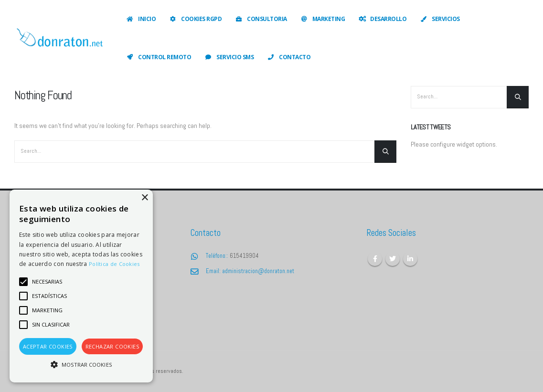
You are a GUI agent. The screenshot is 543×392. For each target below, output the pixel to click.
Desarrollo (382, 19)
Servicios (440, 19)
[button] (81, 365)
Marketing (323, 19)
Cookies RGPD (195, 19)
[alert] (81, 286)
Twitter (393, 259)
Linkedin (410, 259)
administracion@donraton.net (258, 271)
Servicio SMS (229, 57)
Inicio (141, 19)
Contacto (288, 57)
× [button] (144, 198)
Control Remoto (158, 57)
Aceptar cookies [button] (48, 346)
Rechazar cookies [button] (112, 346)
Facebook (375, 259)
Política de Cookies (114, 264)
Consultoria (261, 19)
